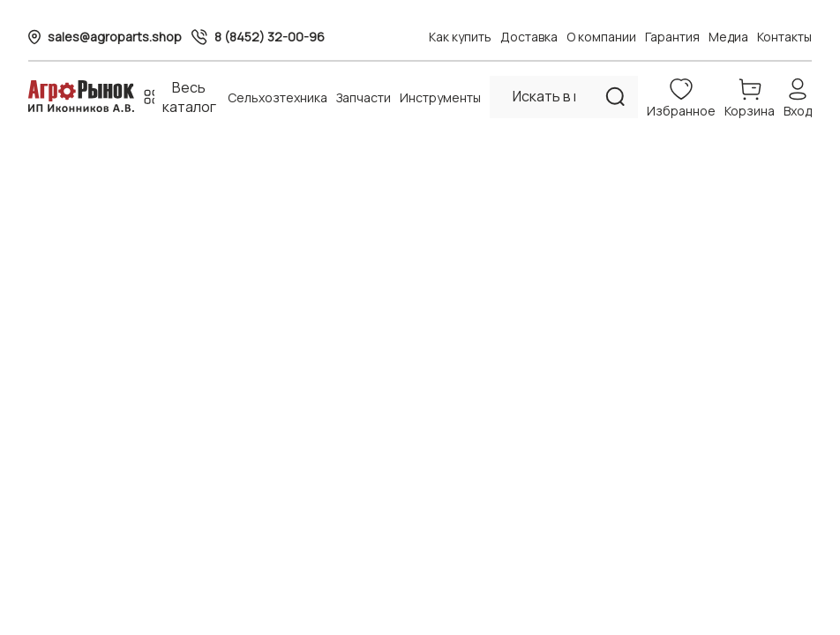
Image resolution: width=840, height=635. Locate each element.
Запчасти (364, 97)
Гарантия (672, 37)
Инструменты (440, 97)
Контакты (784, 37)
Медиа (728, 37)
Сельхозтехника (277, 97)
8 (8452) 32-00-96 (270, 37)
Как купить (460, 37)
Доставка (529, 37)
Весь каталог (189, 97)
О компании (601, 37)
